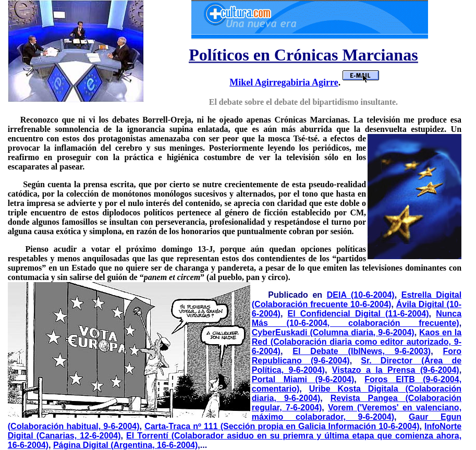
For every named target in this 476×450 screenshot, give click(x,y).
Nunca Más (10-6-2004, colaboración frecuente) (357, 318)
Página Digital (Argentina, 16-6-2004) (125, 445)
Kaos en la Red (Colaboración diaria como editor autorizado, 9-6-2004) (357, 342)
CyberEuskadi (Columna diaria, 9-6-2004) (333, 332)
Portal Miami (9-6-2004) (303, 379)
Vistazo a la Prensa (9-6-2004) (396, 370)
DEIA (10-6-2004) (361, 295)
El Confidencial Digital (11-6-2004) (358, 314)
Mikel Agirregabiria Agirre (284, 82)
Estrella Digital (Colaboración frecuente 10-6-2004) (357, 300)
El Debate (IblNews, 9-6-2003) (362, 351)
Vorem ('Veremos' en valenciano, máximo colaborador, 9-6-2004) (357, 412)
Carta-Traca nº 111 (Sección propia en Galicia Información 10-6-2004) (282, 426)
